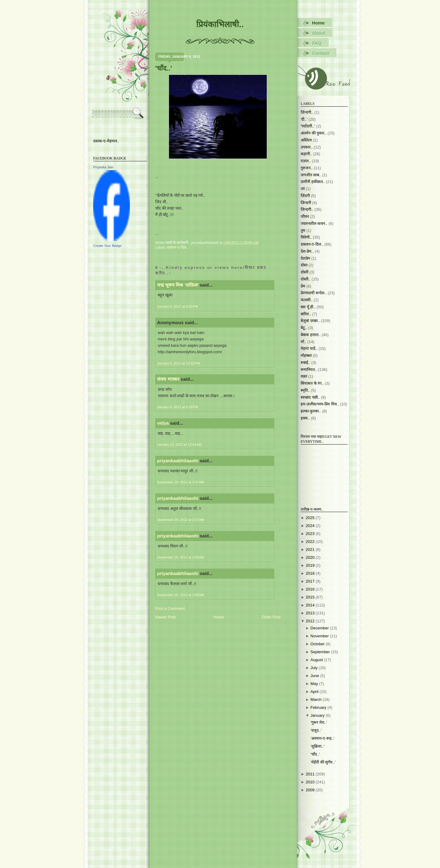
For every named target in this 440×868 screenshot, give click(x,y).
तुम (303, 231)
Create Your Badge (107, 246)
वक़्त (304, 376)
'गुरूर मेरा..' (319, 722)
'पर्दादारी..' (308, 126)
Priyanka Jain (103, 167)
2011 (311, 774)
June (315, 676)
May (315, 684)
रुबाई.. (305, 363)
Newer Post (165, 617)
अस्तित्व (306, 140)
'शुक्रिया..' (317, 746)
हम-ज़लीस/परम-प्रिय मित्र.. (320, 404)
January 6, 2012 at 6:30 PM (178, 306)
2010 (311, 782)
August (317, 660)
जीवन (305, 216)
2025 (311, 518)
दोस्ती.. (306, 279)
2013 (311, 613)
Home (219, 617)
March (317, 700)
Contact (321, 53)
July (315, 668)
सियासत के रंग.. (312, 383)
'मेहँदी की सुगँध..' (323, 762)
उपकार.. (307, 147)
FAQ (317, 43)
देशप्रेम (305, 258)
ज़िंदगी (305, 196)
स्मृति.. (305, 390)
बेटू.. (304, 328)
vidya (163, 423)
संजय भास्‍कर (169, 379)
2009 (311, 790)
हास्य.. (305, 418)
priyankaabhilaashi (178, 461)
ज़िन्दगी (306, 203)
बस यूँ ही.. (308, 307)
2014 (311, 605)
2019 (311, 565)
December (320, 628)
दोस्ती (304, 272)
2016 (311, 589)
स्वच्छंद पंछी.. (310, 397)
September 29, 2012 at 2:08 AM (181, 557)
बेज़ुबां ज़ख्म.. (310, 321)
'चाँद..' (164, 68)
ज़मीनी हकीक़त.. (313, 182)
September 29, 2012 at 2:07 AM (181, 482)
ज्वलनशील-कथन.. (314, 223)
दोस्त (304, 265)
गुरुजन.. (307, 168)
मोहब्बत (306, 355)
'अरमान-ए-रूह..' (322, 738)
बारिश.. (306, 314)
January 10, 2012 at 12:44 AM (179, 445)
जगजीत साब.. (311, 175)
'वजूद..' (316, 730)
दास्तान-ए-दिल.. (177, 247)
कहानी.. (306, 154)
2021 (311, 549)
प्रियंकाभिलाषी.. (220, 24)
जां (303, 189)
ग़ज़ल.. (306, 161)
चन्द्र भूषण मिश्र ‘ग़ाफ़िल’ (178, 285)
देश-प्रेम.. (307, 251)
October (318, 644)
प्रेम (303, 286)
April (315, 692)
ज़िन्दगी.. (307, 112)
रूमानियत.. (309, 370)
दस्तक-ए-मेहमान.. (106, 141)
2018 (311, 573)
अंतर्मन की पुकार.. (313, 133)
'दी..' (304, 119)
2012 (311, 621)
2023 (311, 534)
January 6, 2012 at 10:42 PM (178, 363)
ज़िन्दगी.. (307, 209)
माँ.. (303, 342)
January (318, 715)
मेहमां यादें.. (309, 348)
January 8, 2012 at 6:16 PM (178, 407)
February (319, 707)
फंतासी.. (307, 300)
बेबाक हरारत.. (311, 335)
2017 (311, 581)
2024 (311, 526)
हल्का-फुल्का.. (311, 411)
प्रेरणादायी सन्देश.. (314, 293)
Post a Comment (170, 608)
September (321, 652)
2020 (311, 557)
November (320, 636)
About (319, 33)
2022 (311, 542)
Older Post (271, 617)
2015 (311, 597)
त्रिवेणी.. (306, 237)
